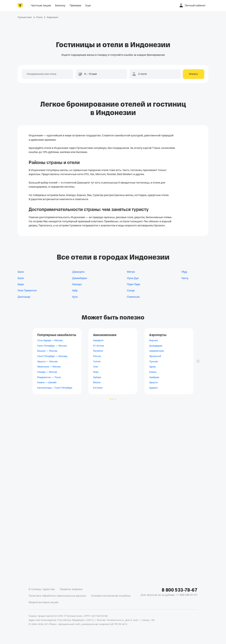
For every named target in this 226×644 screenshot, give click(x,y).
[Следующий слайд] (198, 361)
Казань (153, 372)
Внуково (154, 340)
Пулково (154, 361)
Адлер (152, 367)
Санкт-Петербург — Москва (52, 345)
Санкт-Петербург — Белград (52, 356)
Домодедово (156, 345)
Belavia (97, 382)
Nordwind (98, 351)
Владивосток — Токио (49, 377)
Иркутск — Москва (47, 361)
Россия (97, 356)
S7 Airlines (99, 345)
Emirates (98, 388)
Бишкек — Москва (47, 351)
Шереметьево (157, 351)
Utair (96, 367)
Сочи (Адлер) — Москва (50, 340)
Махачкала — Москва (49, 367)
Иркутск (154, 382)
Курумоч (154, 388)
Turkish (97, 361)
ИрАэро (97, 377)
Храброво (154, 377)
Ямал (96, 372)
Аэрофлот (98, 340)
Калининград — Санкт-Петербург (55, 388)
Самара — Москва (47, 372)
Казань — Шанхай (47, 382)
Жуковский (155, 356)
